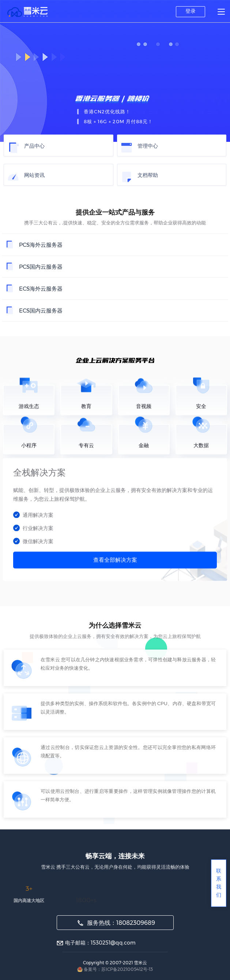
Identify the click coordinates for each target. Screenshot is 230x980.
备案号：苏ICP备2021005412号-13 (118, 969)
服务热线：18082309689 (116, 923)
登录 (191, 11)
